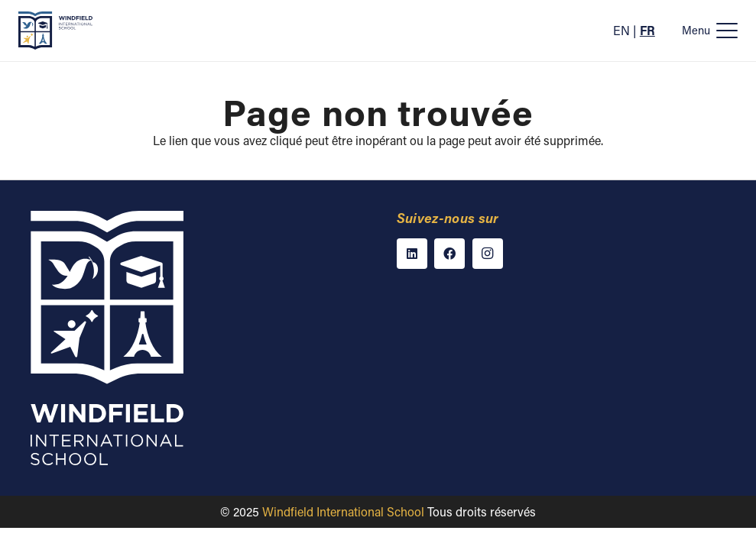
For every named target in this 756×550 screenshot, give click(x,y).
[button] (710, 31)
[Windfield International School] (55, 31)
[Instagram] (488, 254)
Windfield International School (343, 511)
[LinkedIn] (412, 254)
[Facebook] (449, 254)
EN (621, 30)
